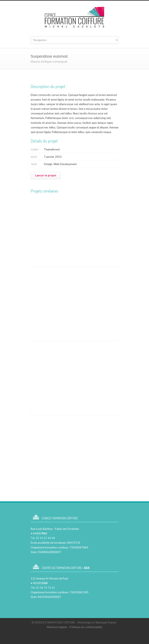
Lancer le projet (46, 175)
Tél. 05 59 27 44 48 (43, 538)
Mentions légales (57, 627)
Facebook (78, 636)
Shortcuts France (106, 622)
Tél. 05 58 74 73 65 (43, 588)
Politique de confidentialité (86, 627)
